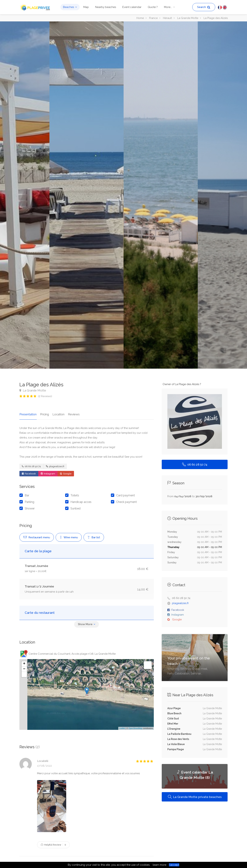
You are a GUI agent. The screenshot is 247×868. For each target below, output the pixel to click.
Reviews (73, 414)
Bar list (94, 537)
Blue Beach (174, 713)
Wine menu (69, 537)
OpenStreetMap (135, 728)
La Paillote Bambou (179, 734)
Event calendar (132, 7)
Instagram (48, 473)
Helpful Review (53, 844)
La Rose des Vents (178, 739)
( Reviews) (45, 396)
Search (204, 7)
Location (58, 414)
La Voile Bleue (176, 744)
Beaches (69, 7)
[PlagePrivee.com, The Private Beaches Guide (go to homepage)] (35, 7)
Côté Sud (173, 719)
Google (66, 473)
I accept (174, 865)
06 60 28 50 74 (31, 466)
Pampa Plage (176, 749)
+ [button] (24, 664)
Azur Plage (174, 708)
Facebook (29, 473)
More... (168, 7)
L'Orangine (174, 729)
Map (86, 7)
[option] (161, 195)
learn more (160, 865)
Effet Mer (173, 724)
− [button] (24, 669)
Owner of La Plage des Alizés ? (182, 384)
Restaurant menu (37, 537)
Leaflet (122, 728)
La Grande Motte (33, 390)
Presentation (28, 414)
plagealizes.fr (55, 466)
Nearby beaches (106, 7)
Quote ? (153, 7)
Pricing (44, 414)
